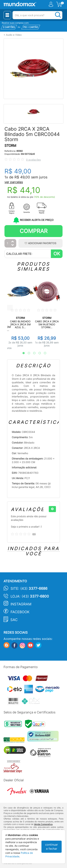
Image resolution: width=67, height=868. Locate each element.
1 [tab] (22, 353)
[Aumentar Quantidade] (13, 242)
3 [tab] (33, 353)
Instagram (21, 604)
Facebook (20, 612)
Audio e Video (14, 35)
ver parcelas (14, 182)
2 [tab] (27, 353)
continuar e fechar (52, 847)
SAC (14, 620)
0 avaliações (33, 160)
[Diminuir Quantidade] (13, 245)
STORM (10, 146)
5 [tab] (43, 353)
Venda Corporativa (43, 824)
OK (57, 254)
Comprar (34, 231)
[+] (52, 509)
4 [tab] (38, 353)
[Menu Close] (7, 15)
